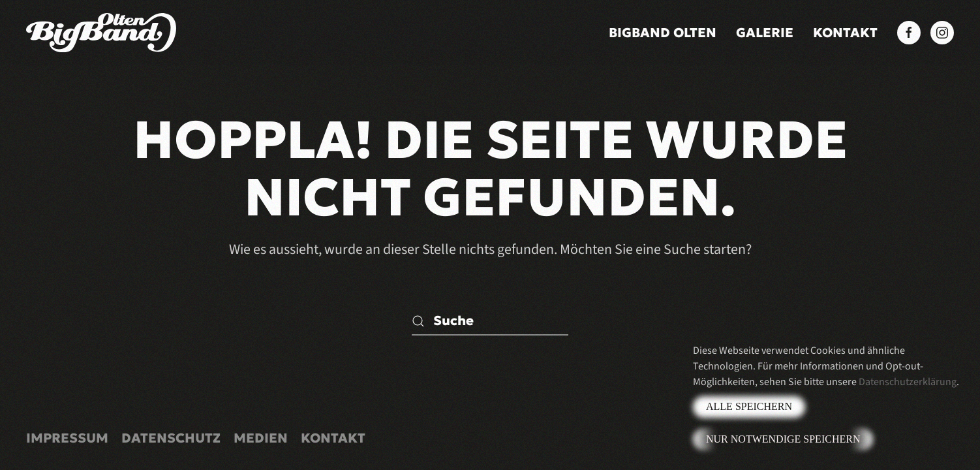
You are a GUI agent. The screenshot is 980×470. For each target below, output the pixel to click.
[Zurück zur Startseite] (101, 33)
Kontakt (845, 33)
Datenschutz (171, 438)
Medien (261, 438)
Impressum (67, 438)
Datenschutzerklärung (908, 382)
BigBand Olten (663, 33)
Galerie (765, 33)
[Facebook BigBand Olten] (909, 33)
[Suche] (490, 321)
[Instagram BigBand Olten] (942, 33)
